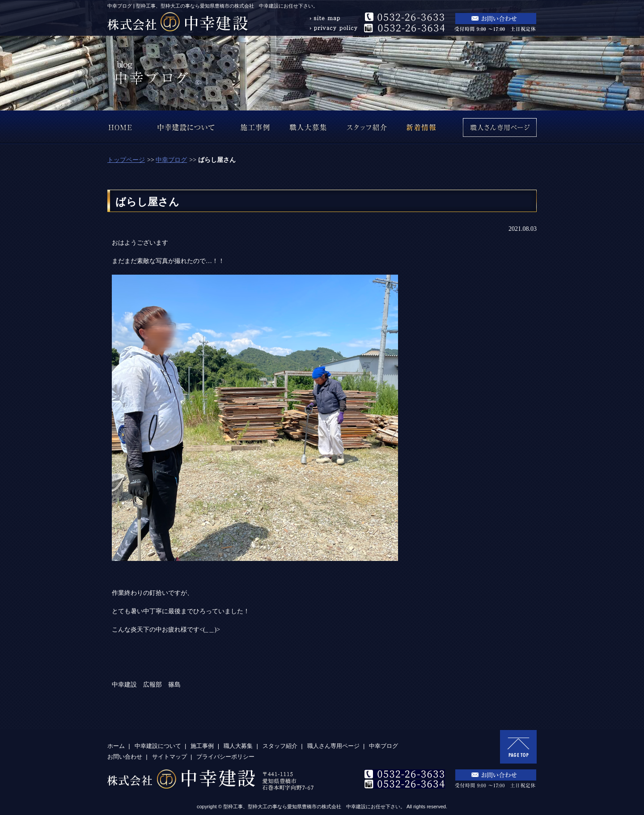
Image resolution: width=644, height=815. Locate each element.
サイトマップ (169, 757)
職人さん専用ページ (333, 746)
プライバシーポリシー (225, 757)
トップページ (126, 160)
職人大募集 (238, 746)
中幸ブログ (171, 160)
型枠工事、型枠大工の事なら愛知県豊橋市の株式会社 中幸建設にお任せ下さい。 (314, 807)
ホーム (116, 746)
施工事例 (202, 746)
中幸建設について (158, 746)
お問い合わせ (125, 757)
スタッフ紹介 (280, 746)
